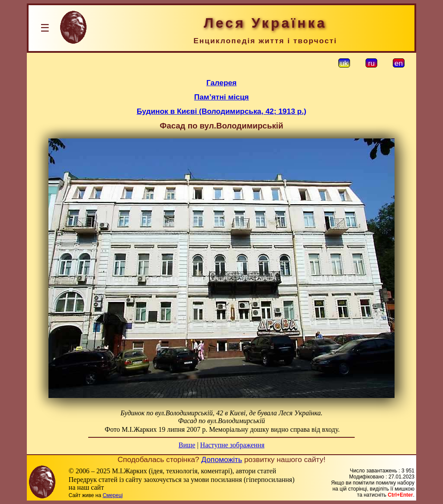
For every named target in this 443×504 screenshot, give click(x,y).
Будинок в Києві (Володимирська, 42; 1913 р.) (221, 111)
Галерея (221, 83)
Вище (187, 445)
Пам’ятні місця (221, 97)
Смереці (112, 495)
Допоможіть (221, 459)
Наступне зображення (233, 445)
